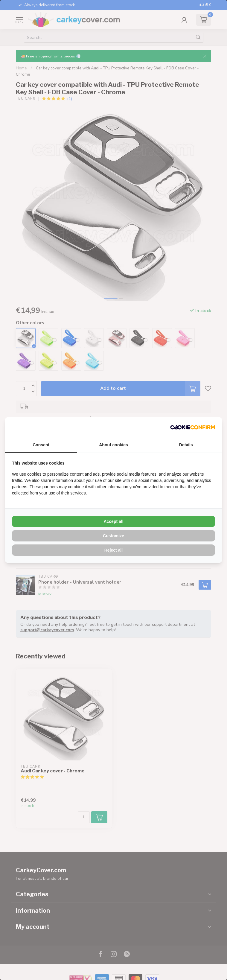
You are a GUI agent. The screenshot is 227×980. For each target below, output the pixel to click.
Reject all (113, 550)
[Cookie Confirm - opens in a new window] (193, 427)
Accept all (113, 521)
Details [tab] (186, 445)
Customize (113, 536)
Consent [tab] (41, 445)
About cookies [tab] (113, 445)
